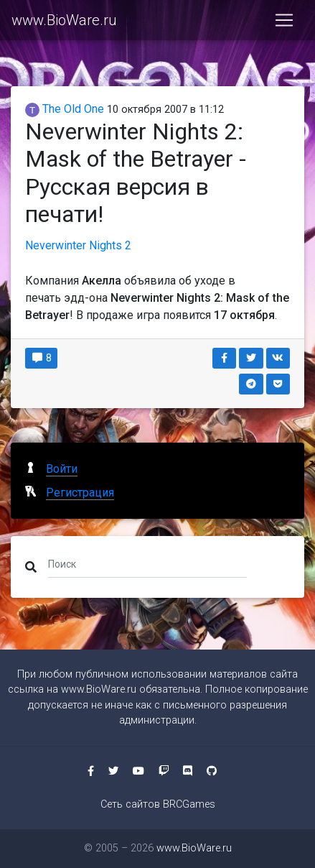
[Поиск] (147, 564)
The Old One (65, 109)
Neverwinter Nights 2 (78, 245)
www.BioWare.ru (64, 20)
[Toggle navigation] (284, 20)
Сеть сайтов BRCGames (158, 804)
